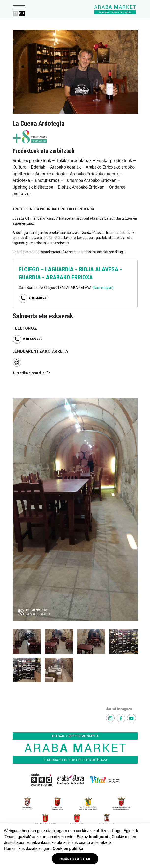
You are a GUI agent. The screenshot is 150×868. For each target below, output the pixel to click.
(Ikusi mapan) (103, 288)
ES (15, 13)
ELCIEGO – (32, 269)
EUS (22, 13)
